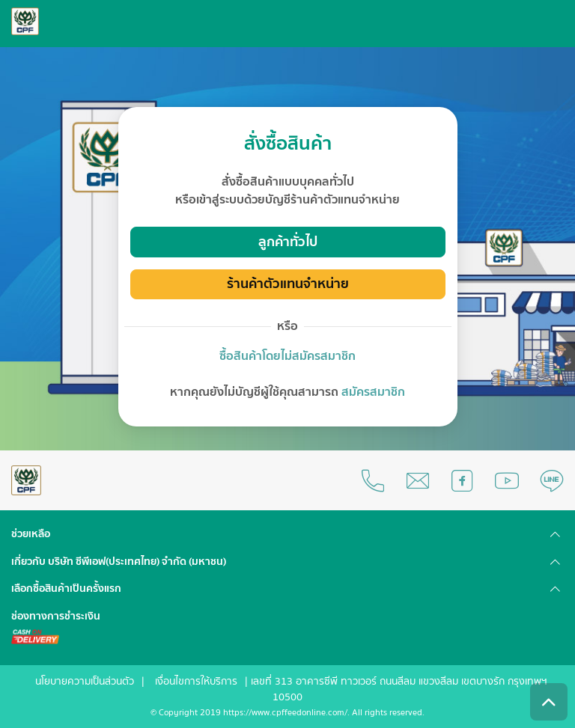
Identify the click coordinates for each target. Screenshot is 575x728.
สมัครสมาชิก (373, 392)
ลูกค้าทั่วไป (288, 242)
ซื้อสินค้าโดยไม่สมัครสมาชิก (287, 356)
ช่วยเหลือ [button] (31, 534)
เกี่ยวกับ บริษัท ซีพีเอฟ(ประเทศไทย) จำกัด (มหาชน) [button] (119, 562)
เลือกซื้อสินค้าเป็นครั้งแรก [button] (66, 589)
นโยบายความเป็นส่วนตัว (85, 682)
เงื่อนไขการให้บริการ (196, 682)
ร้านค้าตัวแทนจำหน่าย (288, 284)
